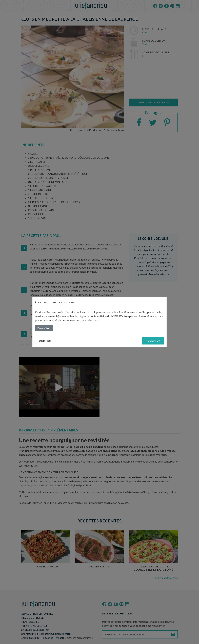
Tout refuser (44, 341)
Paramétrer (44, 328)
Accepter (153, 341)
